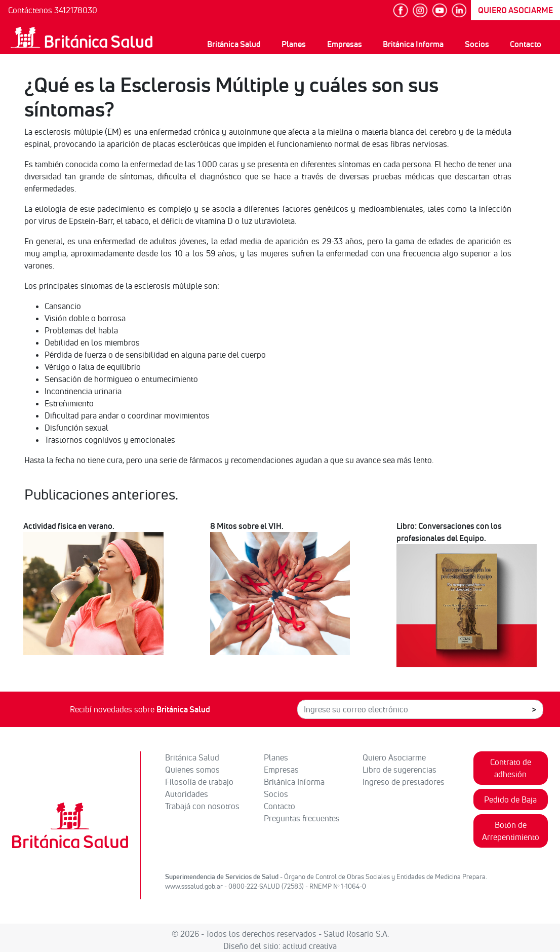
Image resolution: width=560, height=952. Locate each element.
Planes (294, 44)
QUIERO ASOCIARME (515, 10)
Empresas (345, 44)
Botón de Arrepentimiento (511, 831)
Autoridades (187, 794)
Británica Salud (234, 44)
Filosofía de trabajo (199, 782)
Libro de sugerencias (399, 770)
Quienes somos (192, 770)
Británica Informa (413, 44)
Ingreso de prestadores (404, 782)
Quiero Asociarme (394, 757)
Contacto (526, 44)
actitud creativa (310, 946)
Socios (477, 44)
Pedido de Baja (510, 799)
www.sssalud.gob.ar (194, 886)
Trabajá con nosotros (202, 806)
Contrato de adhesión (511, 768)
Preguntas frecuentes (302, 818)
